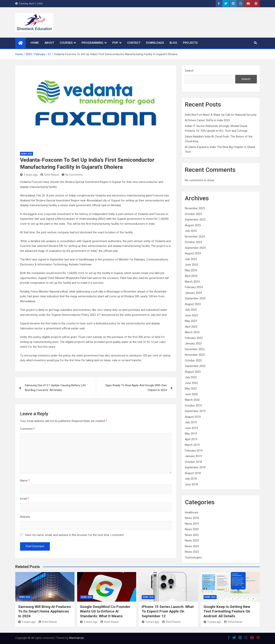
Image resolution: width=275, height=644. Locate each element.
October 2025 (193, 214)
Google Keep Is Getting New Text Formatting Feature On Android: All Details (227, 611)
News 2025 (192, 552)
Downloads (155, 43)
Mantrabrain (77, 638)
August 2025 (193, 225)
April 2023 (191, 327)
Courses (66, 43)
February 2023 (194, 338)
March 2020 (192, 400)
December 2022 (195, 349)
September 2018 (195, 467)
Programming (92, 43)
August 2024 (193, 253)
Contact (134, 43)
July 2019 (191, 422)
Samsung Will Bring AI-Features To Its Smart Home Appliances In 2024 (44, 611)
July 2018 (191, 479)
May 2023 (191, 321)
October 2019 (193, 406)
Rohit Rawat (50, 175)
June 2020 (191, 394)
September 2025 (195, 220)
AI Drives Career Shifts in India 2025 (207, 120)
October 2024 (193, 242)
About (49, 43)
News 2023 (27, 154)
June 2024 (191, 265)
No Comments (74, 175)
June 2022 (191, 383)
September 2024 (195, 248)
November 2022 (195, 355)
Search (189, 71)
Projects (190, 43)
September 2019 (195, 411)
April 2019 (191, 439)
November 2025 (195, 208)
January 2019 (193, 456)
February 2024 (194, 287)
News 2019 (192, 524)
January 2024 (193, 293)
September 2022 (195, 366)
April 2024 (191, 276)
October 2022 (193, 360)
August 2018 (193, 473)
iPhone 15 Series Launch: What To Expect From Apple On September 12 (168, 611)
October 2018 (193, 462)
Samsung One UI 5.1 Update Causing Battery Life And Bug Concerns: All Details (55, 388)
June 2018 (191, 484)
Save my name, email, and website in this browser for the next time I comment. (75, 535)
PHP (115, 43)
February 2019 (194, 451)
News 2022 (192, 535)
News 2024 (192, 546)
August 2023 (193, 304)
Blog (173, 43)
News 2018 (192, 518)
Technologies (193, 558)
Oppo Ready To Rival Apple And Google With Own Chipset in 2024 (136, 388)
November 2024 (195, 237)
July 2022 (191, 377)
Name (25, 481)
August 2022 (193, 372)
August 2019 (193, 417)
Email (24, 499)
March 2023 (192, 332)
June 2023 (191, 315)
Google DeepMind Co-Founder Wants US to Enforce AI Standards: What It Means (105, 611)
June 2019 (191, 428)
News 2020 (192, 529)
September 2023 (195, 298)
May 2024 (191, 270)
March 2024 (192, 282)
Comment (27, 429)
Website (25, 517)
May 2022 (191, 389)
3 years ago (29, 175)
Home (35, 43)
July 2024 (191, 259)
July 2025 (191, 231)
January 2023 (193, 343)
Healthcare (192, 512)
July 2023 (191, 310)
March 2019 (192, 445)
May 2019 (191, 434)
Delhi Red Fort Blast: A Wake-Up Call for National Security (221, 115)
